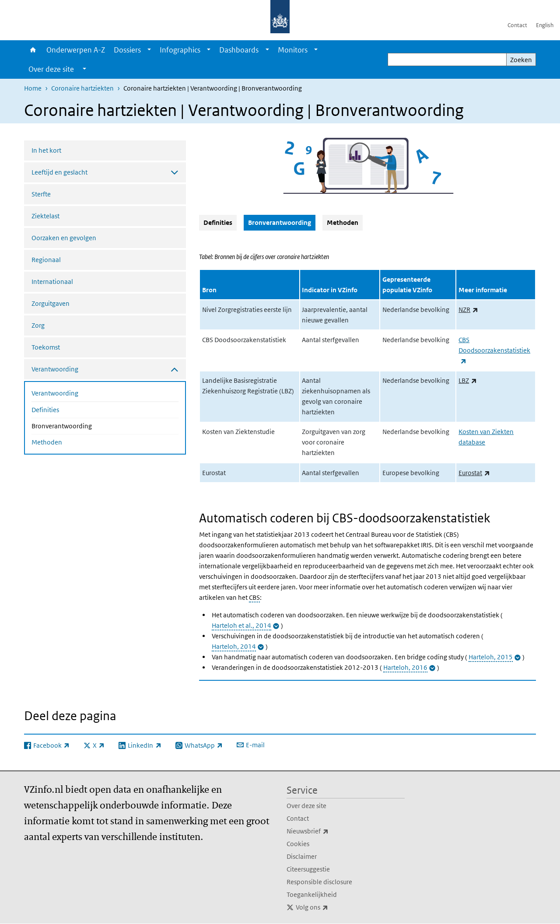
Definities (45, 410)
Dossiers (127, 50)
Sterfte (41, 194)
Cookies (298, 844)
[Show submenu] (149, 50)
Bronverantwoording (85, 425)
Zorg (38, 325)
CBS (254, 597)
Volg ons (331, 907)
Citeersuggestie (308, 869)
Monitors (293, 50)
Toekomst (46, 347)
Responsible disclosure (319, 882)
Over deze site (306, 806)
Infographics (180, 50)
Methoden (47, 442)
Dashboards (239, 50)
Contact (517, 25)
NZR (468, 310)
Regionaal (46, 260)
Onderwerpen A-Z (76, 50)
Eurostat (474, 473)
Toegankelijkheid (312, 894)
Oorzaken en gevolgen (64, 238)
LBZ (468, 380)
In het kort (46, 150)
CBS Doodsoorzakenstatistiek (494, 350)
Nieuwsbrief (327, 831)
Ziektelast (45, 216)
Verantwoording (55, 393)
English (545, 25)
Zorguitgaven (51, 303)
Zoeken (521, 60)
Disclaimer (302, 856)
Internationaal (52, 282)
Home (33, 50)
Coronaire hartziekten (82, 88)
